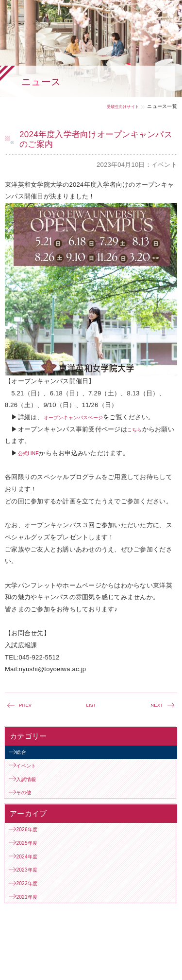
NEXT (155, 706)
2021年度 (33, 935)
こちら (137, 429)
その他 (29, 808)
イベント (32, 773)
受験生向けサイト (117, 106)
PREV (27, 706)
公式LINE (32, 453)
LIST (91, 706)
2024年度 (33, 883)
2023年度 (33, 900)
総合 (26, 756)
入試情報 (32, 791)
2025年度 (33, 865)
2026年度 (33, 848)
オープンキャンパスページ (82, 417)
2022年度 (33, 918)
